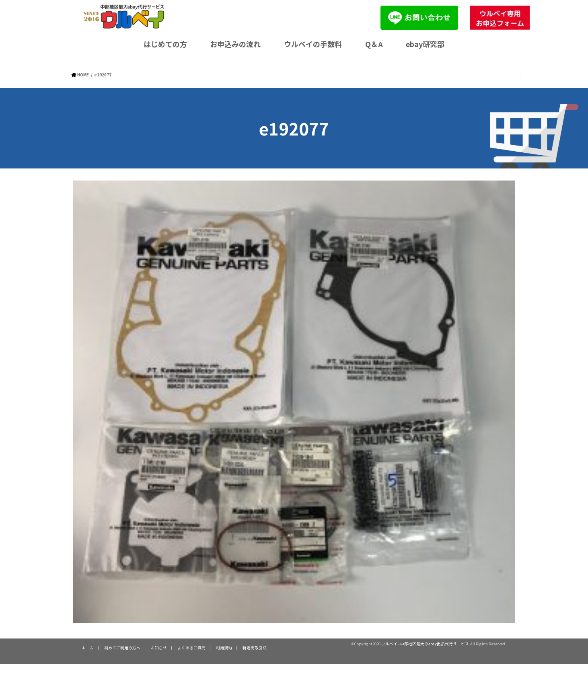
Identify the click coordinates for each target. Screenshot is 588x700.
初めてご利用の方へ (122, 648)
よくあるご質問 (191, 648)
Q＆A (374, 44)
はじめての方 (165, 44)
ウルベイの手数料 (313, 44)
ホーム (88, 648)
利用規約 (224, 648)
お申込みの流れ (235, 44)
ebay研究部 (425, 44)
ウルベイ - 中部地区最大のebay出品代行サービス (425, 644)
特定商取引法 (255, 648)
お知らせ (159, 648)
